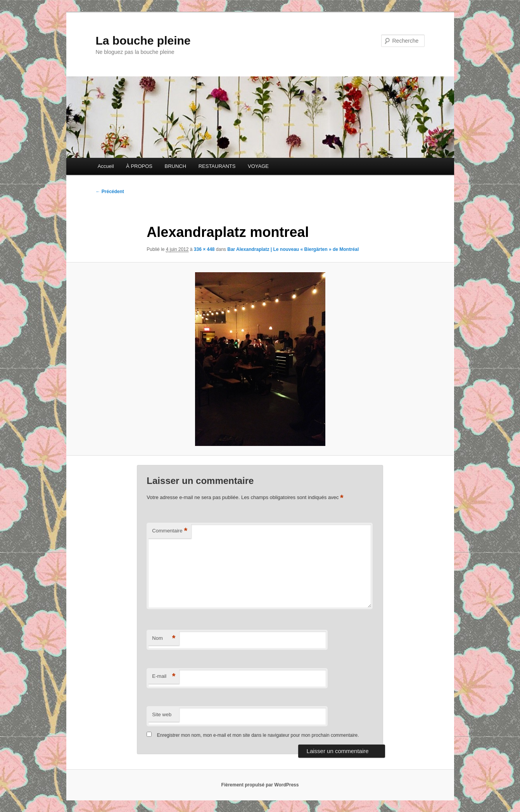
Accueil (106, 166)
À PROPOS (139, 166)
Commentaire (170, 531)
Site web (162, 714)
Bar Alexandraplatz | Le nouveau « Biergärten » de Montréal (293, 249)
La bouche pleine (143, 41)
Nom (164, 638)
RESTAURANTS (217, 166)
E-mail (164, 676)
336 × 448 (204, 249)
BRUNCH (176, 166)
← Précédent (110, 192)
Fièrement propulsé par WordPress (260, 785)
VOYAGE (258, 166)
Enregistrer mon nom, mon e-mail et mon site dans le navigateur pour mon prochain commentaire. (258, 735)
